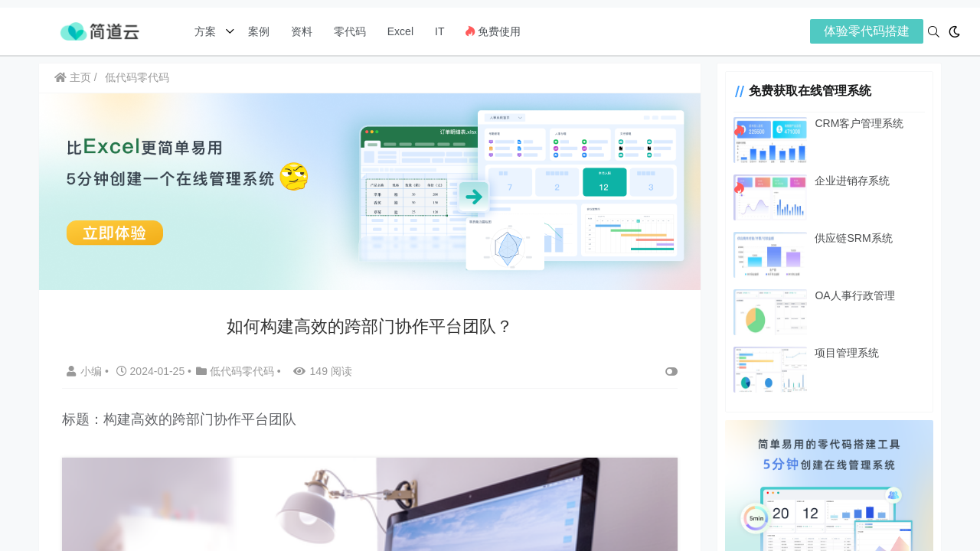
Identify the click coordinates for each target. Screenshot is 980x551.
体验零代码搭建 (867, 31)
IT (439, 31)
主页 (73, 77)
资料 (302, 31)
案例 (257, 31)
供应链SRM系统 (847, 238)
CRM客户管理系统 (853, 123)
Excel (400, 31)
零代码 (350, 31)
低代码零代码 (137, 77)
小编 (86, 370)
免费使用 (493, 31)
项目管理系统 (841, 353)
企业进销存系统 (846, 181)
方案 (207, 31)
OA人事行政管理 (848, 295)
